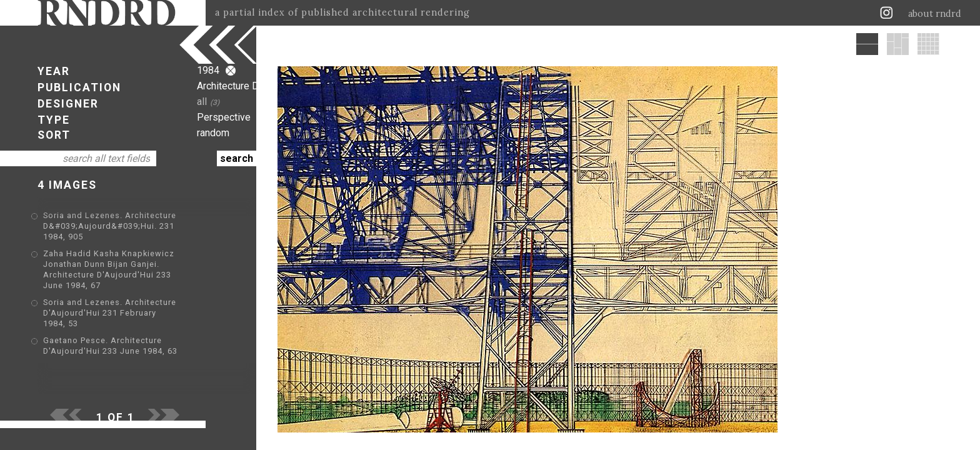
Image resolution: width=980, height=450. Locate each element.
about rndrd (935, 14)
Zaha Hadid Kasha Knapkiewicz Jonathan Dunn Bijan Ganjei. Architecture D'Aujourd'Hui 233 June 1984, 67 (137, 253)
